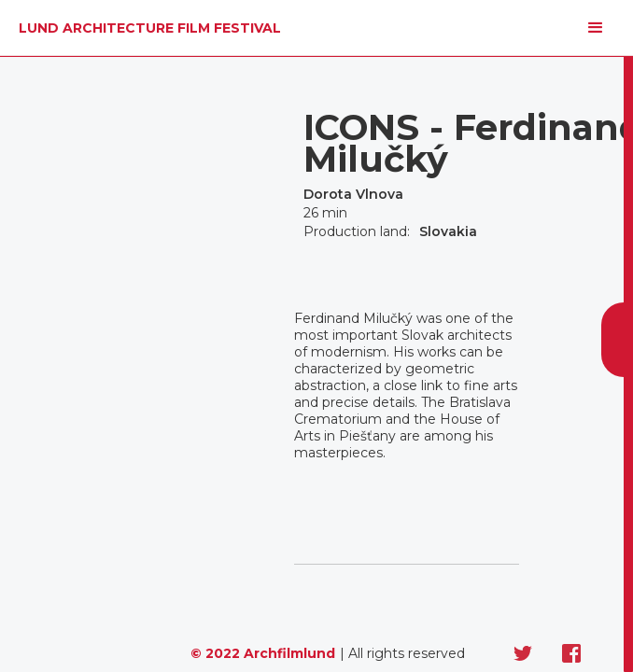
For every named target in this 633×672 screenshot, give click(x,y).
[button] (596, 28)
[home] (145, 28)
